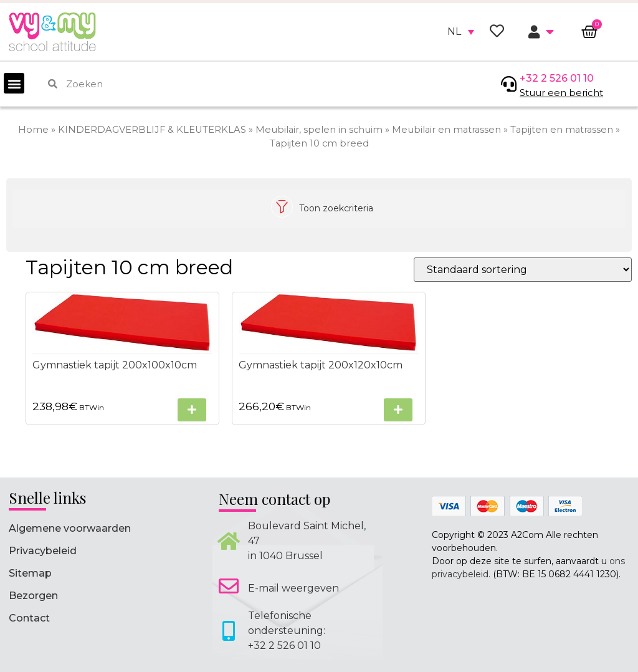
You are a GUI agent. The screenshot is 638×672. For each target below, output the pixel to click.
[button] (14, 83)
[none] (461, 32)
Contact (29, 618)
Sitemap (30, 573)
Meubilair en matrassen (446, 130)
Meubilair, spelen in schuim (319, 130)
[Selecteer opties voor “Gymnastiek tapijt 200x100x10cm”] (192, 410)
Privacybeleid (43, 551)
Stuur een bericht (561, 93)
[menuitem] (461, 32)
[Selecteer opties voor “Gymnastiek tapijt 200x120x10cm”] (398, 410)
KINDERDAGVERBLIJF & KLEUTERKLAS (152, 130)
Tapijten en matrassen (562, 130)
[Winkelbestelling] (523, 270)
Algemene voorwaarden (70, 528)
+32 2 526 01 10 (557, 78)
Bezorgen (33, 596)
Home (33, 130)
